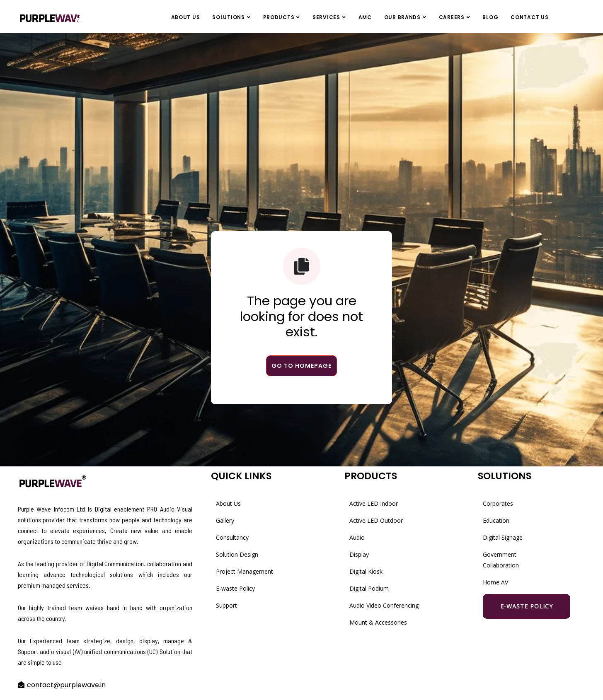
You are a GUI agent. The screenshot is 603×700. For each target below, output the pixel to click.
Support (226, 605)
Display (359, 554)
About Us (186, 17)
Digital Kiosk (366, 571)
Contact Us (529, 17)
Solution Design (237, 554)
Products (279, 17)
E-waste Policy (235, 588)
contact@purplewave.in (66, 685)
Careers (452, 17)
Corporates (498, 503)
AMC (365, 17)
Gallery (225, 520)
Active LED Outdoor (376, 520)
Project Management (245, 571)
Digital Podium (369, 588)
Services (326, 17)
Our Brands (402, 17)
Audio (357, 537)
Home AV (495, 582)
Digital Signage (503, 537)
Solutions (228, 17)
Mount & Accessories (378, 622)
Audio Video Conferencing (384, 605)
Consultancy (232, 537)
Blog (490, 17)
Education (496, 520)
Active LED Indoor (374, 503)
